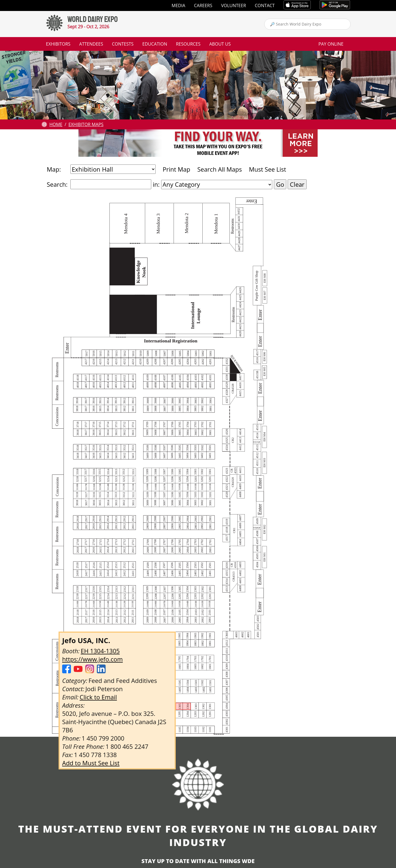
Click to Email (98, 697)
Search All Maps (219, 169)
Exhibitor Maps (86, 124)
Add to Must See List (91, 763)
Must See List (267, 169)
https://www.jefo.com (92, 659)
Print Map (176, 169)
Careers (203, 5)
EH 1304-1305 (100, 651)
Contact (265, 5)
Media (178, 5)
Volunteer (234, 5)
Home (56, 124)
